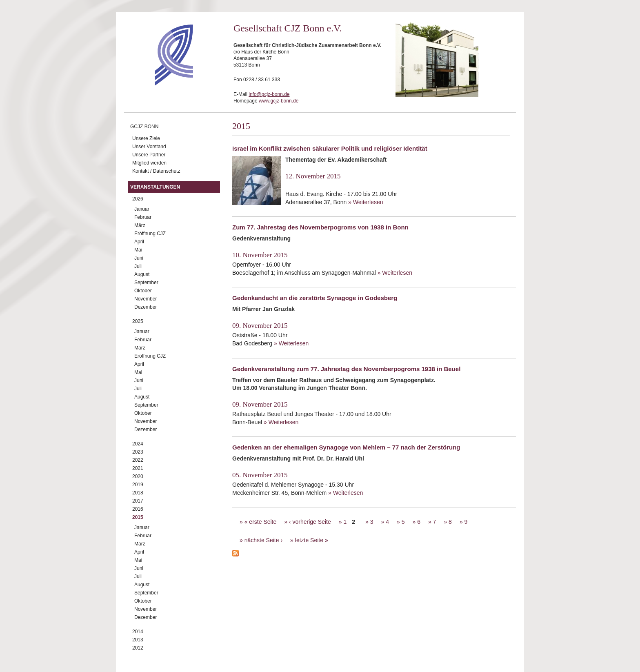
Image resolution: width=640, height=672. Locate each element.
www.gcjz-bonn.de (279, 101)
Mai (138, 250)
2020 (138, 476)
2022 (138, 460)
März (140, 225)
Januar (142, 209)
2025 (138, 321)
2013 (138, 640)
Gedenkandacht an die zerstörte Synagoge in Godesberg (315, 298)
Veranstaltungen (155, 187)
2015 (138, 517)
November (146, 299)
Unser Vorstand (149, 147)
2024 (138, 444)
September (146, 283)
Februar (143, 217)
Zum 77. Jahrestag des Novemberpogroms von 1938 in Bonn (320, 227)
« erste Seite (261, 522)
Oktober (143, 291)
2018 (138, 493)
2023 (138, 452)
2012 (138, 648)
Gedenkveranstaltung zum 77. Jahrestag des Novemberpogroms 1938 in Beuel (346, 369)
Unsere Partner (149, 155)
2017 (138, 501)
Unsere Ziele (146, 138)
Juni (139, 258)
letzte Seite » (312, 540)
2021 (138, 468)
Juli (138, 266)
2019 (138, 485)
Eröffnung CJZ (150, 234)
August (142, 274)
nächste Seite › (263, 540)
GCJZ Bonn (144, 127)
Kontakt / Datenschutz (156, 171)
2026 (138, 199)
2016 (138, 509)
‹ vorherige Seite (310, 522)
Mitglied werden (149, 163)
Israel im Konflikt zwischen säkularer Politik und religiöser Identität (330, 148)
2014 (138, 632)
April (139, 242)
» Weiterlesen (366, 202)
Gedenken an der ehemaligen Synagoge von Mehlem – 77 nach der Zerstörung (346, 447)
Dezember (146, 307)
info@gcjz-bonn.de (269, 94)
